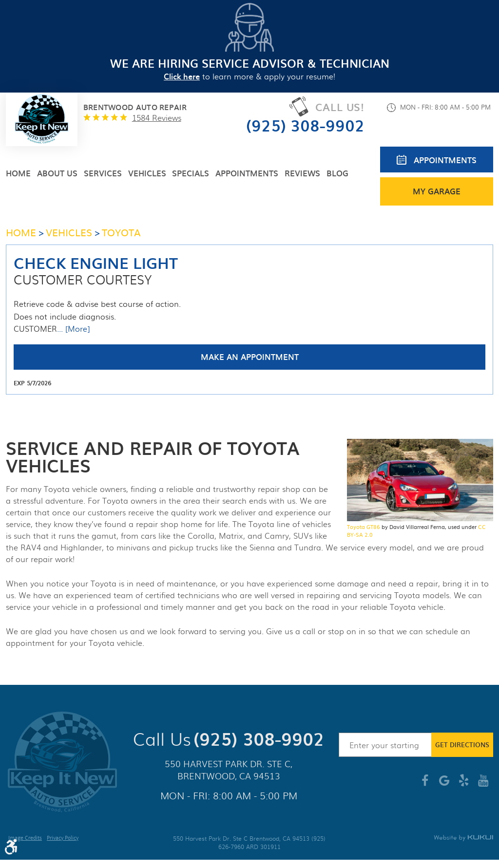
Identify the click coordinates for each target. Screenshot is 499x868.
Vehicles (147, 173)
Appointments (247, 173)
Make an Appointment (250, 357)
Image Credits (25, 839)
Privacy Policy (63, 839)
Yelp (464, 784)
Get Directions (462, 745)
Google (444, 784)
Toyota (121, 232)
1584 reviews (157, 118)
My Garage (437, 191)
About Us (57, 173)
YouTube (483, 784)
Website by (463, 838)
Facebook (425, 784)
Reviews (302, 173)
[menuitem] (18, 173)
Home (18, 173)
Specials (191, 173)
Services (103, 173)
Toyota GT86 (364, 527)
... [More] (73, 329)
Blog (337, 173)
